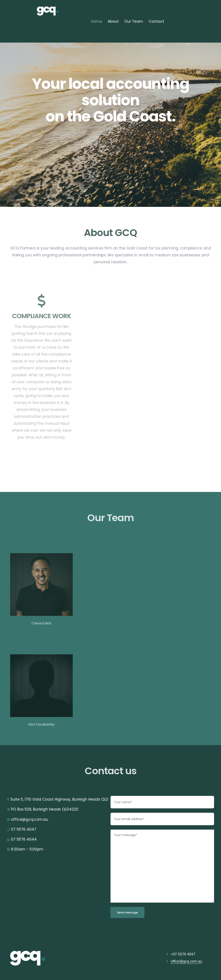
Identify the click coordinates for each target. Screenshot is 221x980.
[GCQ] (33, 958)
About (113, 21)
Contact (156, 21)
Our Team (134, 21)
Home (97, 21)
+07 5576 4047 (183, 954)
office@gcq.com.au (186, 961)
